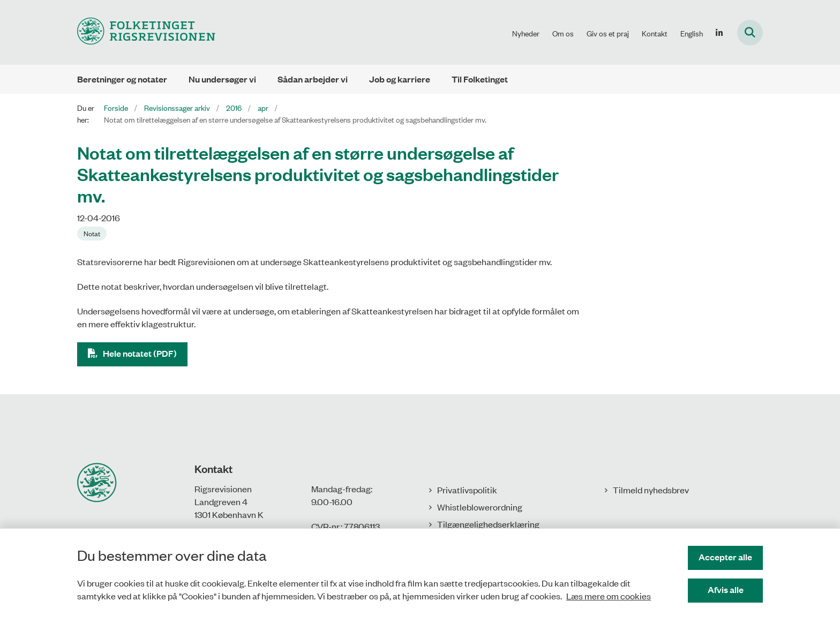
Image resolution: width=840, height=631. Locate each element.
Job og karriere (400, 79)
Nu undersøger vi (222, 79)
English (692, 33)
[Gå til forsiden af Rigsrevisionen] (146, 32)
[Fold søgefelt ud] (750, 33)
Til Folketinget (480, 79)
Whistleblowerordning (480, 507)
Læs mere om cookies (609, 596)
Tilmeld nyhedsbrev (651, 490)
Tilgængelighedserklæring (488, 524)
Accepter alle (725, 557)
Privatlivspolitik (467, 490)
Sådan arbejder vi (313, 79)
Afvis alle (726, 589)
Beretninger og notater (122, 79)
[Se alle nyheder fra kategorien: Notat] (92, 234)
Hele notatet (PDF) (140, 353)
